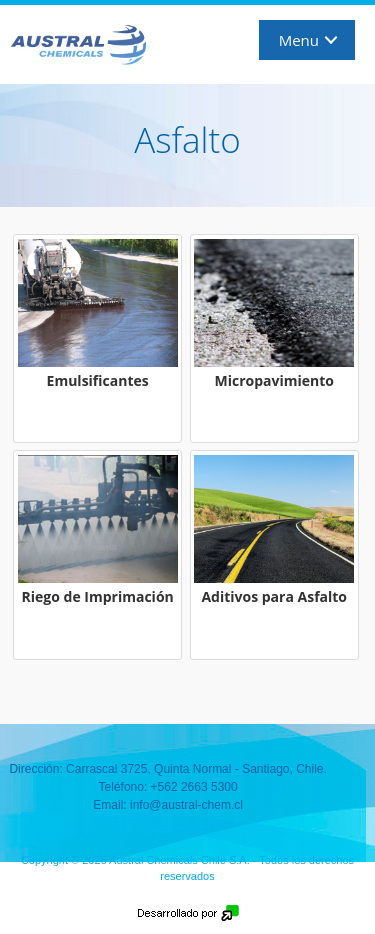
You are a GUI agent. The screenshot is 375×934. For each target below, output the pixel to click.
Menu (299, 40)
